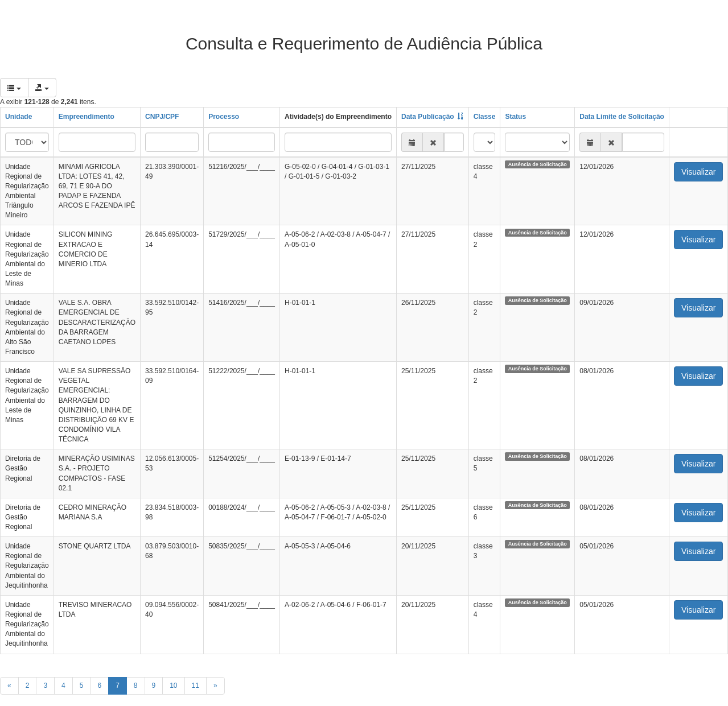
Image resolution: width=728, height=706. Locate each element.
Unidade (18, 117)
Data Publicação (428, 117)
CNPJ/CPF (162, 117)
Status (515, 117)
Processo (224, 117)
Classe (485, 117)
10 (173, 686)
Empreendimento (87, 117)
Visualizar (698, 172)
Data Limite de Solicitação (622, 117)
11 (196, 686)
